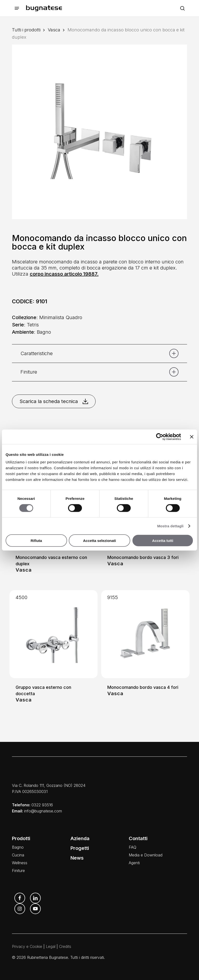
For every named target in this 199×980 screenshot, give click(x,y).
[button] (17, 8)
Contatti (138, 838)
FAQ (133, 847)
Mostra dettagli (170, 526)
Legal (51, 946)
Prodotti (21, 838)
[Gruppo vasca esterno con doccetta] (54, 634)
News (77, 858)
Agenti (134, 863)
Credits (65, 946)
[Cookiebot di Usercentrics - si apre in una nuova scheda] (160, 437)
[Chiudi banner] (192, 437)
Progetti (80, 848)
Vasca (54, 30)
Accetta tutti (163, 541)
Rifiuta (36, 541)
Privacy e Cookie (27, 946)
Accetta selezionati (99, 541)
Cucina (18, 855)
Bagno (18, 847)
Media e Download (146, 855)
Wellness (20, 863)
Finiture (18, 871)
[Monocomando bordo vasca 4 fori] (145, 634)
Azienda (80, 838)
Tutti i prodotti (26, 30)
